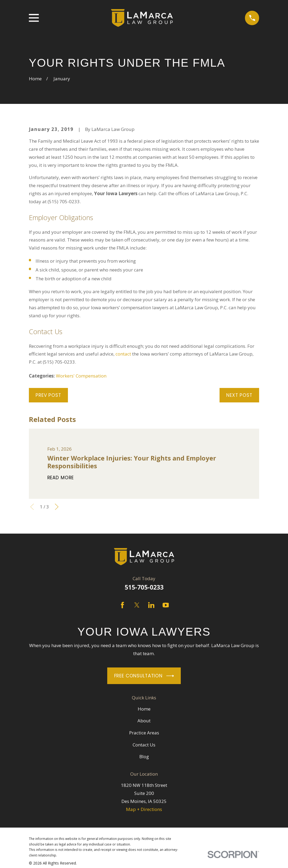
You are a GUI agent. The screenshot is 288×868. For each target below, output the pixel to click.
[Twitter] (137, 605)
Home (144, 709)
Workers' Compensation (81, 376)
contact (123, 354)
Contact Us (144, 745)
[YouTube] (166, 605)
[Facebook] (122, 605)
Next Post (239, 395)
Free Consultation (144, 676)
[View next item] (57, 507)
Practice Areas (144, 733)
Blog (144, 756)
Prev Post (48, 395)
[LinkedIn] (151, 605)
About (144, 721)
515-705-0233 (144, 587)
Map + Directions (144, 809)
